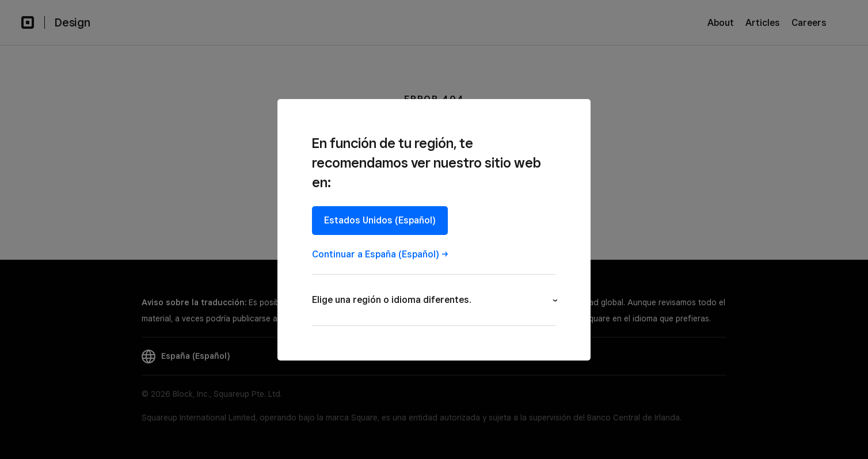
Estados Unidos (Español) (380, 220)
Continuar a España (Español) (376, 254)
